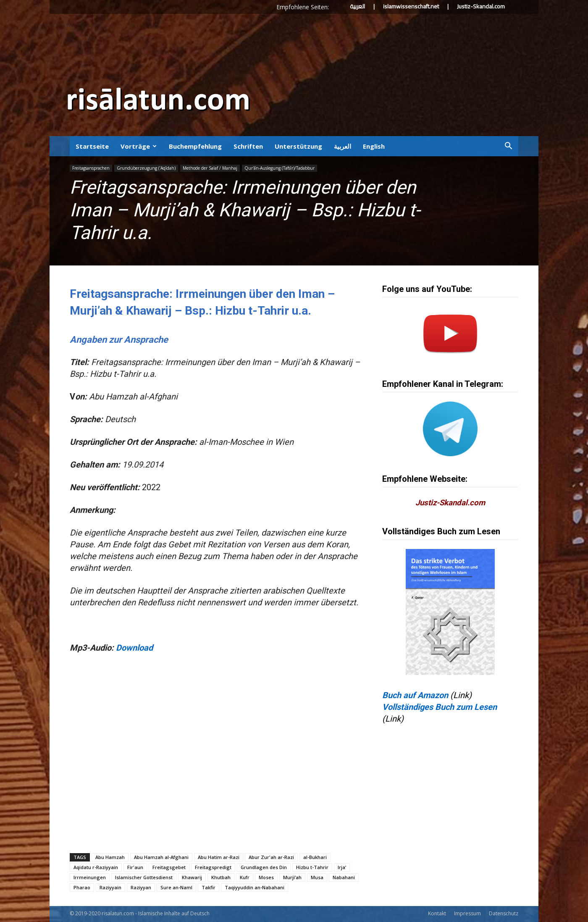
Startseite (92, 146)
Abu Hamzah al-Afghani (161, 857)
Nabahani (344, 877)
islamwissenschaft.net (411, 6)
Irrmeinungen (90, 877)
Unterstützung (298, 146)
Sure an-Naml (176, 887)
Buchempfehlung (195, 146)
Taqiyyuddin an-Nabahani (255, 887)
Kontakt (437, 913)
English (374, 146)
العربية (357, 6)
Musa (317, 877)
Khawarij (192, 877)
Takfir (209, 887)
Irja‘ (342, 867)
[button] (508, 146)
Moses (266, 877)
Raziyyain (110, 887)
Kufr (245, 877)
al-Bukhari (315, 857)
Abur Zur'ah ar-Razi (271, 857)
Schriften (248, 146)
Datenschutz (504, 913)
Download (134, 648)
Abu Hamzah (110, 857)
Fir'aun (135, 867)
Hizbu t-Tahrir (312, 867)
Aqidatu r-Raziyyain (96, 867)
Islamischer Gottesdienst (144, 877)
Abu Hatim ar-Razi (219, 857)
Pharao (82, 887)
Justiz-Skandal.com (481, 6)
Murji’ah (292, 877)
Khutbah (221, 877)
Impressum (467, 913)
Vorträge (139, 146)
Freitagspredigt (213, 867)
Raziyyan (141, 887)
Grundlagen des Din (264, 867)
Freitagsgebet (169, 867)
